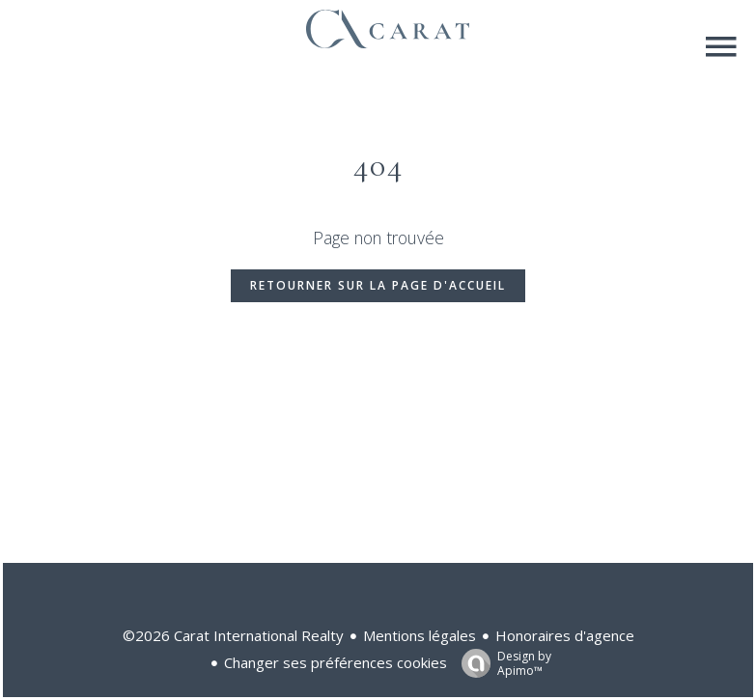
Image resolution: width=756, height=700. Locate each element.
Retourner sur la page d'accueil (378, 285)
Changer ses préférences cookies (336, 662)
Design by (502, 663)
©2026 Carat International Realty (233, 635)
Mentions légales (420, 635)
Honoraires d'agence (565, 635)
